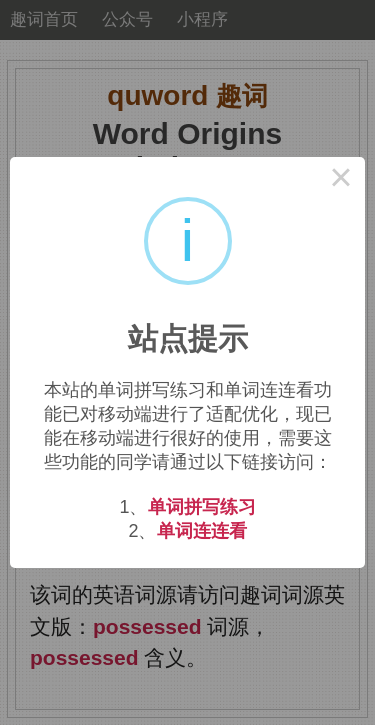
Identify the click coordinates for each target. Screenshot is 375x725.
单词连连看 (202, 531)
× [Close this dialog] (341, 181)
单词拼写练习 (202, 507)
